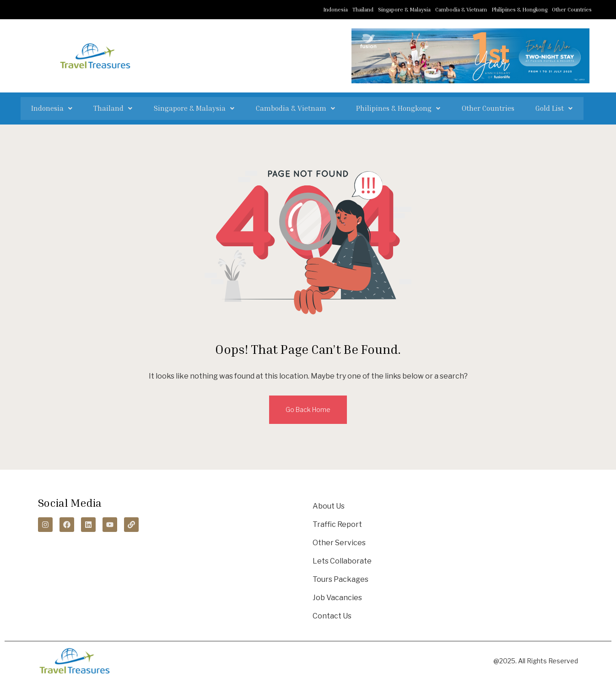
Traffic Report (337, 523)
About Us (329, 504)
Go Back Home (308, 408)
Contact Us (332, 614)
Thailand (363, 9)
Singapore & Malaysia (404, 9)
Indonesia (335, 9)
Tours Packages (340, 577)
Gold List (533, 108)
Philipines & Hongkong (519, 9)
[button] (73, 108)
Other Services (339, 541)
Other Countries (572, 9)
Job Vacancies (337, 596)
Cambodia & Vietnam (461, 9)
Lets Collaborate (342, 559)
